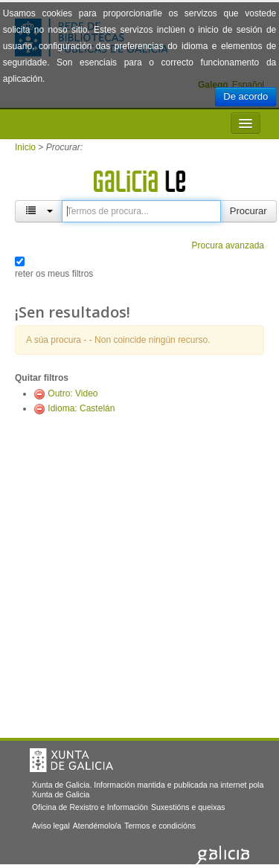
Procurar (248, 211)
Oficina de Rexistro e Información (90, 807)
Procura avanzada (228, 245)
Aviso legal (51, 826)
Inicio (25, 147)
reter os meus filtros (54, 274)
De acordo (246, 96)
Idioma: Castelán (81, 408)
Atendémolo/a (97, 826)
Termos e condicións (160, 826)
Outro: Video (73, 393)
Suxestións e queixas (188, 807)
